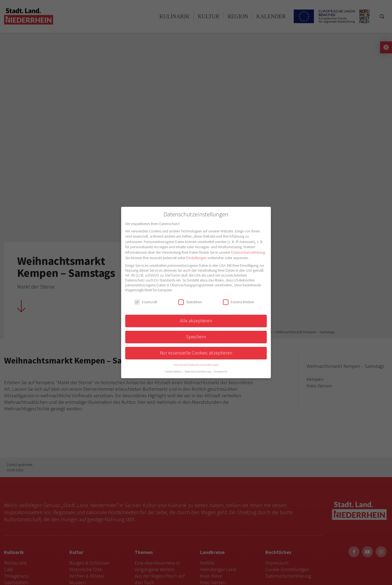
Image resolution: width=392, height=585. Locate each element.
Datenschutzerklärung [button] (198, 372)
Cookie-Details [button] (174, 372)
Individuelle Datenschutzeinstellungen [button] (196, 365)
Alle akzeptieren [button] (196, 321)
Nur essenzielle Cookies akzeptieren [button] (196, 353)
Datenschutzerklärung (248, 252)
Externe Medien (239, 302)
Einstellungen (196, 258)
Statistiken (190, 302)
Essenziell (146, 302)
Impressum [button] (220, 372)
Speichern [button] (196, 337)
